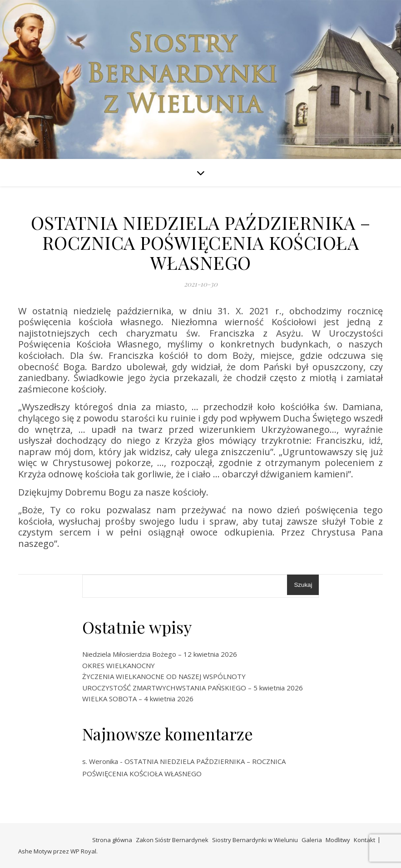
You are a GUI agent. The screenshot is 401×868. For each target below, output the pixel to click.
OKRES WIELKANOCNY (119, 665)
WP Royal (83, 851)
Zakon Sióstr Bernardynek (172, 840)
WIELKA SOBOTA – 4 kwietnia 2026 (138, 699)
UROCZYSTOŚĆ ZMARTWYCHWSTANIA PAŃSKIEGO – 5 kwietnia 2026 (193, 688)
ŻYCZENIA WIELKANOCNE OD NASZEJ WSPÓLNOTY (164, 676)
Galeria (312, 840)
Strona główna (112, 840)
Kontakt (364, 840)
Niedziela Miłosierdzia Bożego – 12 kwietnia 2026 (160, 654)
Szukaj (303, 585)
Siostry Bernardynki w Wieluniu (255, 840)
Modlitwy (338, 840)
